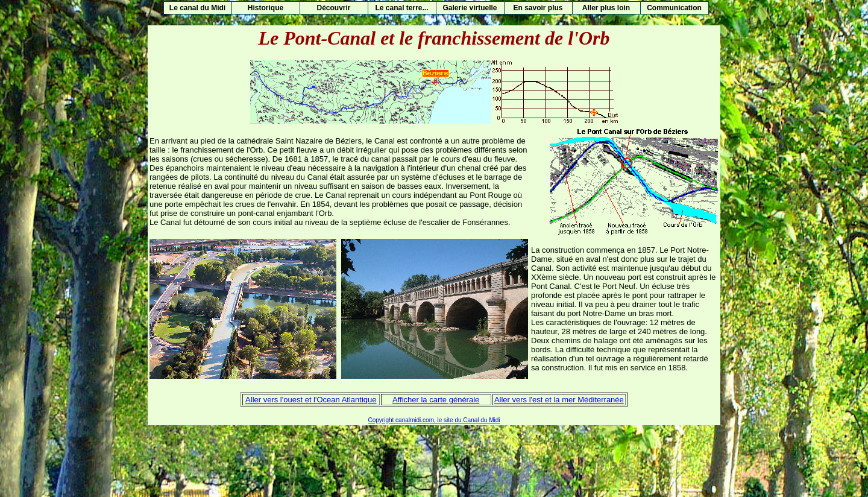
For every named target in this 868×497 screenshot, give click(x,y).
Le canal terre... (401, 8)
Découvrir (333, 8)
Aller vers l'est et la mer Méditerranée (559, 400)
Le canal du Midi (197, 8)
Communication (674, 8)
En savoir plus (538, 8)
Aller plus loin (606, 8)
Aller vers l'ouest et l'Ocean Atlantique (311, 400)
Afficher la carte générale (436, 400)
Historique (266, 8)
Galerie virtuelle (470, 8)
